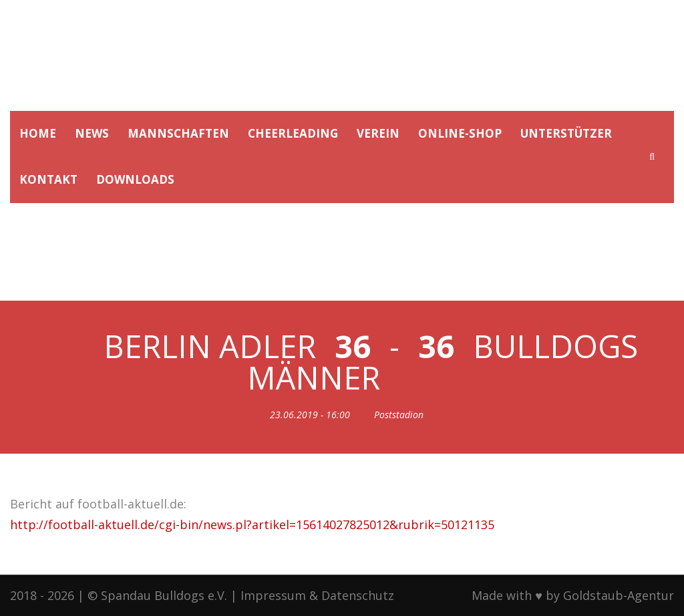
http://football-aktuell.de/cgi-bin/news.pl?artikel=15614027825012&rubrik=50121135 (252, 524)
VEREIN (378, 133)
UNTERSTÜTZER (566, 133)
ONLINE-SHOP (460, 133)
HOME (38, 133)
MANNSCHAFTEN (178, 133)
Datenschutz (358, 595)
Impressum (273, 595)
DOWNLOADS (135, 179)
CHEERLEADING (293, 133)
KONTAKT (48, 179)
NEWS (92, 133)
